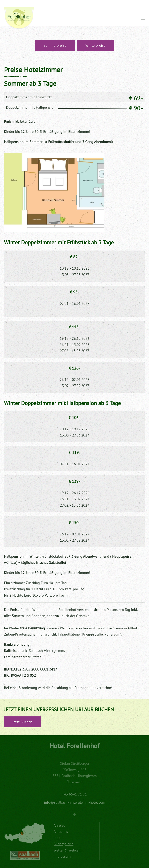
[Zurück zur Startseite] (19, 18)
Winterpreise (95, 45)
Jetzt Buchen (22, 722)
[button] (143, 18)
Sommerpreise (55, 45)
